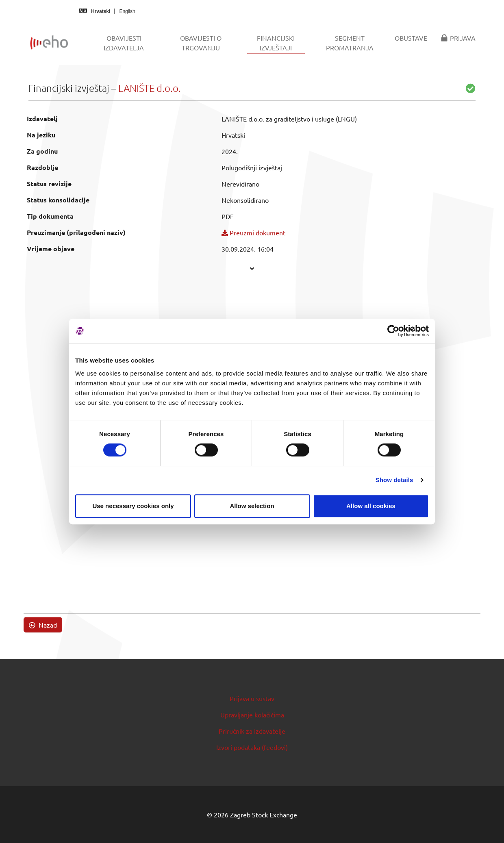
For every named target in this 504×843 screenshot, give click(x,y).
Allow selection (252, 506)
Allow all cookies (371, 506)
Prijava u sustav (252, 698)
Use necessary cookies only (133, 506)
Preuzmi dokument (253, 232)
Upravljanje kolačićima (252, 715)
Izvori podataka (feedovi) (252, 747)
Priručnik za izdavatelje (252, 731)
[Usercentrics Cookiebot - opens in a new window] (393, 331)
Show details (394, 480)
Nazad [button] (43, 625)
